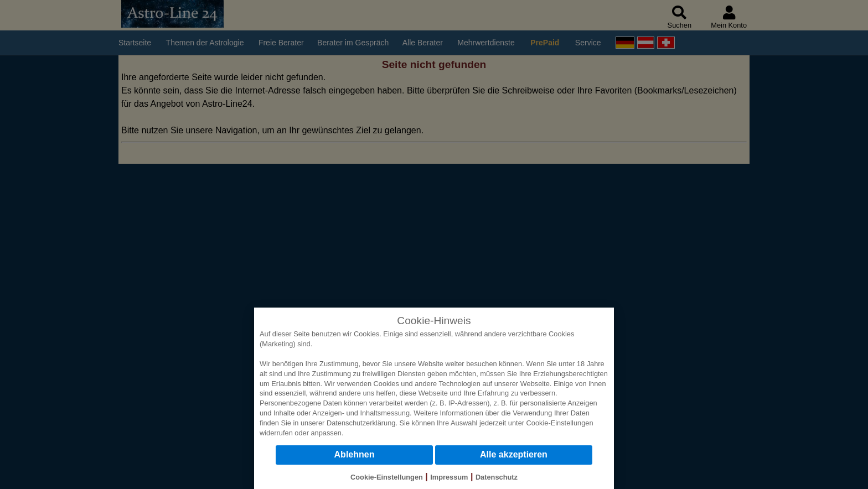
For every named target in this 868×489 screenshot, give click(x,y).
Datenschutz (497, 477)
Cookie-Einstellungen (560, 423)
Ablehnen (355, 454)
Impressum (449, 477)
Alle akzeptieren (514, 454)
